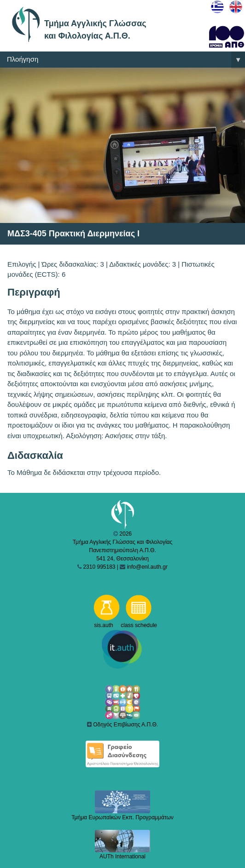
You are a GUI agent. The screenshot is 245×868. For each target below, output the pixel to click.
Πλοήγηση (126, 60)
